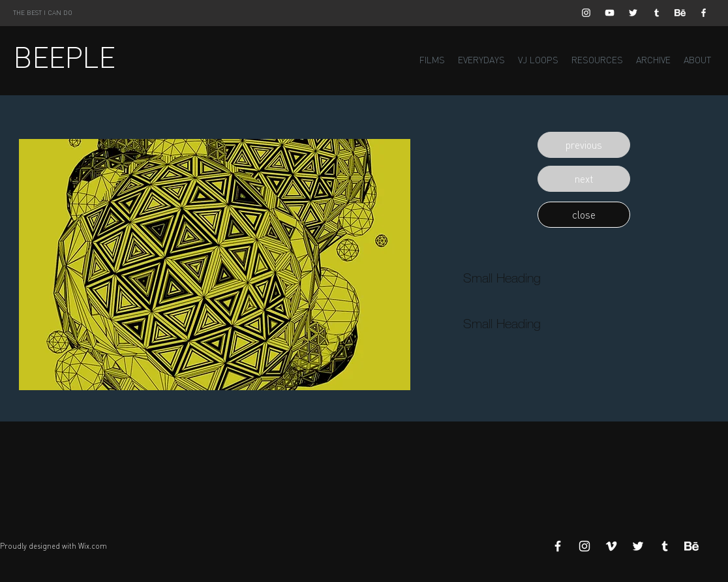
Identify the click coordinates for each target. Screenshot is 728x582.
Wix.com (93, 546)
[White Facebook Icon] (704, 13)
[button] (584, 145)
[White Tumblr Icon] (657, 13)
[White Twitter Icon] (633, 13)
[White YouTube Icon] (610, 13)
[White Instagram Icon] (586, 13)
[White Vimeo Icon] (611, 546)
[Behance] (680, 13)
